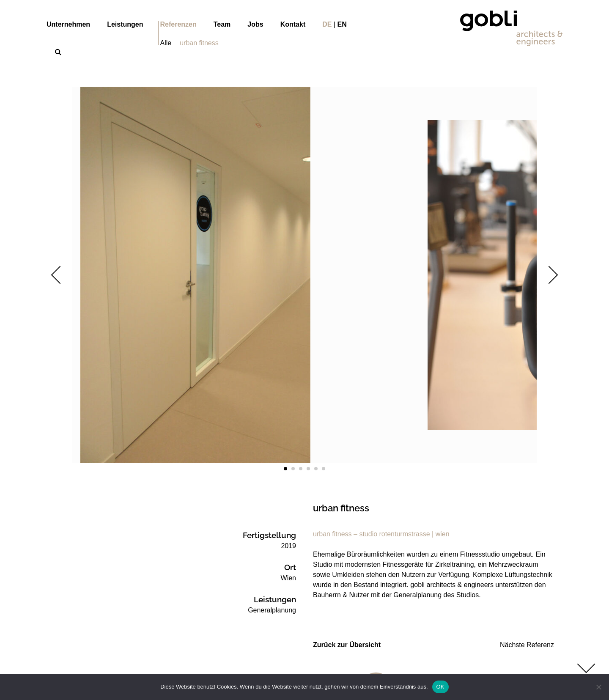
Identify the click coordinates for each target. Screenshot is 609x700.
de (327, 24)
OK (440, 687)
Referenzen (178, 24)
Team (222, 24)
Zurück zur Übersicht (347, 645)
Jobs (255, 24)
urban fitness (199, 43)
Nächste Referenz (527, 645)
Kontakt (293, 24)
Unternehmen (68, 24)
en (342, 24)
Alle (166, 43)
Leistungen (125, 24)
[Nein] (598, 687)
